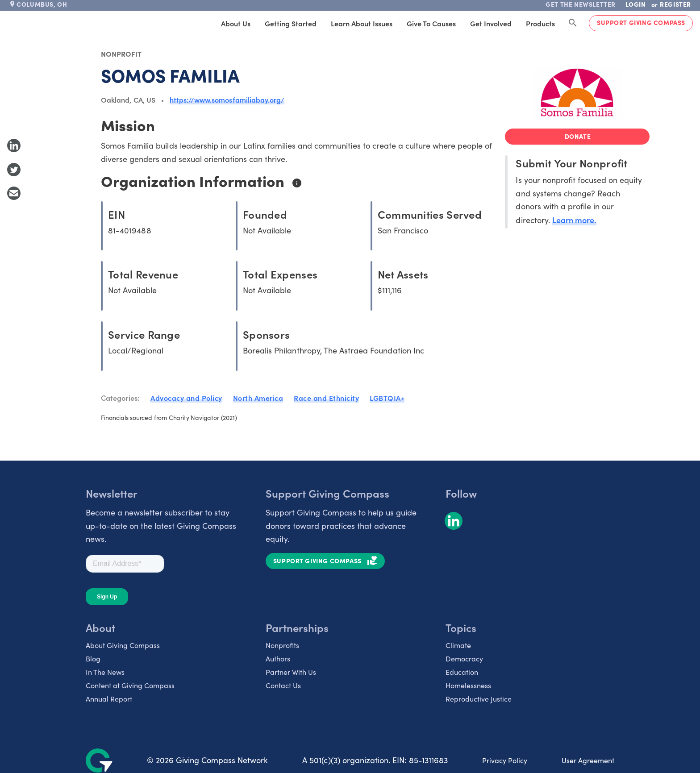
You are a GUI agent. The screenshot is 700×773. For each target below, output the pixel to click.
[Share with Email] (14, 193)
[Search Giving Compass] (573, 23)
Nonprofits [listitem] (282, 645)
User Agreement (588, 760)
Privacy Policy (505, 760)
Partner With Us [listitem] (291, 672)
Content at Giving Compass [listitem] (130, 685)
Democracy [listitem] (464, 659)
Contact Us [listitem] (283, 685)
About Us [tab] (236, 23)
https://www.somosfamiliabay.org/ (227, 100)
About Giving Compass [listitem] (123, 645)
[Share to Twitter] (14, 170)
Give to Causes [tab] (431, 23)
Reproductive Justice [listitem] (479, 699)
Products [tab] (540, 23)
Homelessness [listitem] (468, 685)
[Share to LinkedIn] (14, 145)
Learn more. (574, 220)
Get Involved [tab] (491, 23)
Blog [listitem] (93, 659)
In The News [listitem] (105, 672)
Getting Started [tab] (291, 23)
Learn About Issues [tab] (362, 23)
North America (258, 398)
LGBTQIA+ (387, 398)
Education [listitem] (462, 672)
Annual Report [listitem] (109, 699)
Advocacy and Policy (186, 398)
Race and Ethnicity (326, 398)
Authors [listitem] (278, 659)
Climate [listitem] (458, 645)
